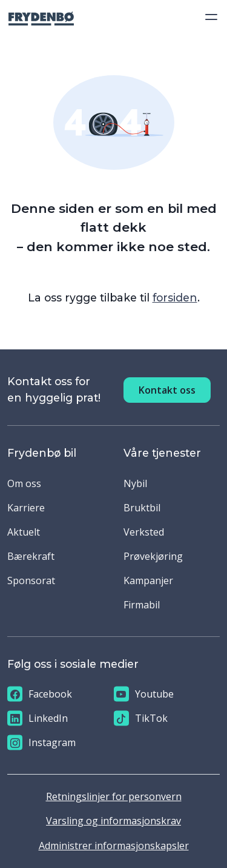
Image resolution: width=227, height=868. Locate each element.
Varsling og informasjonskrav (113, 821)
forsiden (175, 298)
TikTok (141, 718)
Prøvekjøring (153, 556)
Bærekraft (31, 556)
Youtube (144, 694)
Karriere (26, 508)
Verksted (144, 532)
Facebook (40, 694)
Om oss (24, 483)
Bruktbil (142, 508)
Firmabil (142, 605)
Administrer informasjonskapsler (114, 846)
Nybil (135, 483)
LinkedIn (38, 718)
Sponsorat (31, 580)
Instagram (41, 743)
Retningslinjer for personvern (114, 796)
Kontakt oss (167, 390)
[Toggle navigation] (208, 17)
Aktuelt (24, 532)
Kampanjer (148, 580)
